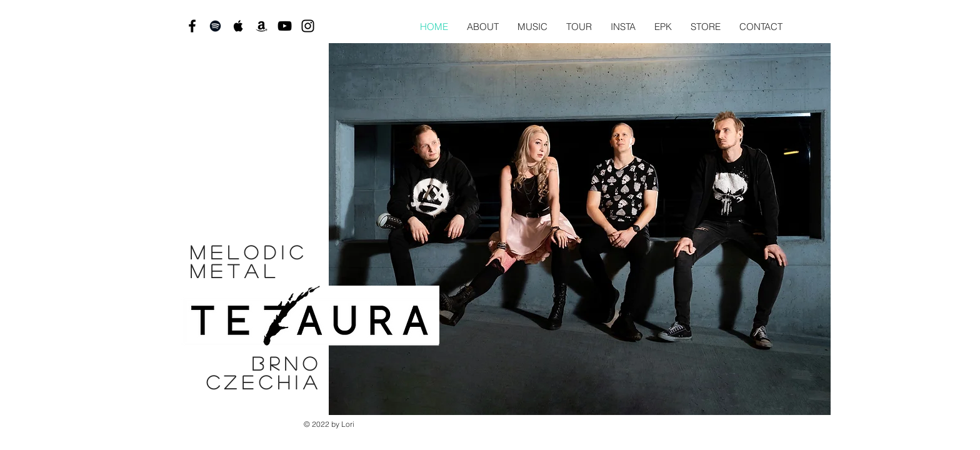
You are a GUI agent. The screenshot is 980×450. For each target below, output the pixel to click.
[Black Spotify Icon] (215, 26)
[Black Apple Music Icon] (238, 26)
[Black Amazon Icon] (262, 26)
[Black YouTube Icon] (285, 26)
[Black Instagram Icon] (308, 26)
